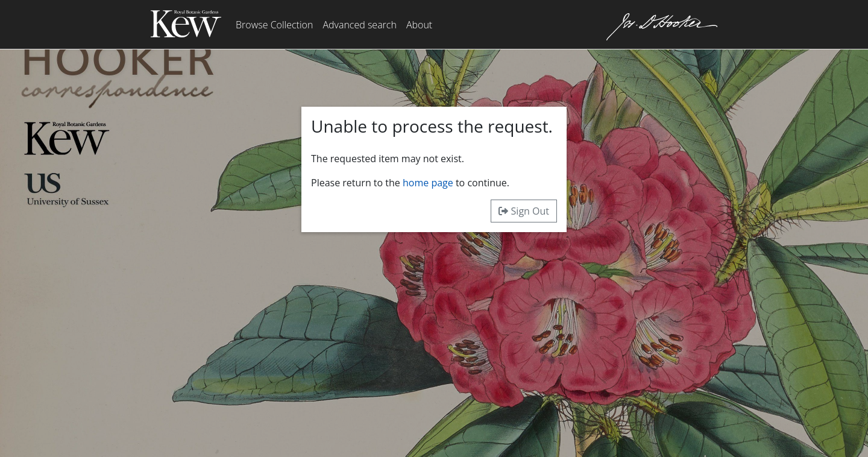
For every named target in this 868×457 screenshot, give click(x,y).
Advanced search (359, 25)
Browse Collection (274, 25)
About (419, 25)
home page (428, 183)
